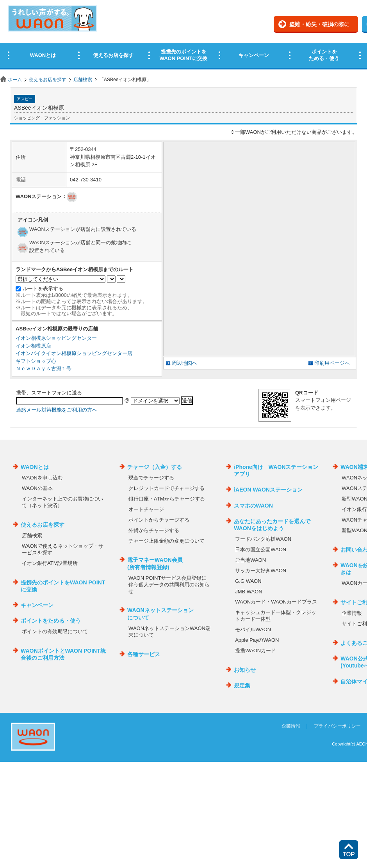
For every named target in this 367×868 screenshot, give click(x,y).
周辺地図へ (184, 363)
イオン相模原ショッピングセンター (56, 338)
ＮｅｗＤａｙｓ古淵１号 (44, 368)
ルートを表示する (43, 288)
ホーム (15, 80)
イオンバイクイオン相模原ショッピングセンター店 (74, 353)
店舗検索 (83, 80)
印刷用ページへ (332, 363)
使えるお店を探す (48, 80)
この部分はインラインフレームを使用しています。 (183, 36)
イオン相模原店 (33, 346)
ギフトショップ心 (36, 361)
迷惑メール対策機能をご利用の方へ (57, 410)
